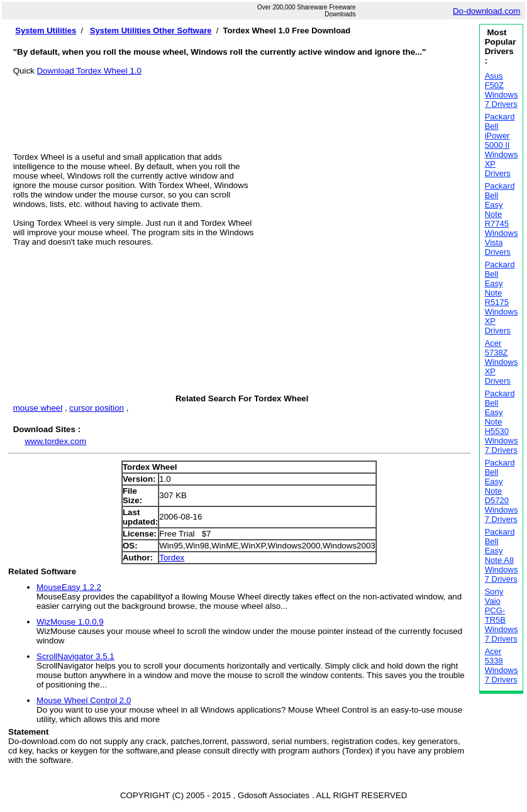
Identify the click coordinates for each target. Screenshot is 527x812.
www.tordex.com (55, 441)
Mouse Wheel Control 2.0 (84, 700)
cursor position (97, 408)
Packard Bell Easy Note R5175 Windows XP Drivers (502, 298)
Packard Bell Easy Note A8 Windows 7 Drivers (502, 555)
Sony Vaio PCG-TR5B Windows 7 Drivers (502, 615)
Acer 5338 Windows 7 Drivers (502, 665)
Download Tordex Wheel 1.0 (89, 71)
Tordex (172, 558)
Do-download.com (486, 11)
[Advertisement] (242, 104)
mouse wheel (38, 408)
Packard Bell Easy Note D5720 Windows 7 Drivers (502, 491)
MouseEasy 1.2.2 (69, 587)
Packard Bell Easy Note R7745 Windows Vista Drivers (502, 219)
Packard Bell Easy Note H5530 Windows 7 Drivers (502, 422)
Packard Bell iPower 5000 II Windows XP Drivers (502, 145)
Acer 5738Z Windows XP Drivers (502, 362)
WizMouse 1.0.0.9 (70, 622)
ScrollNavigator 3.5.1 (75, 656)
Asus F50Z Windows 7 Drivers (502, 90)
